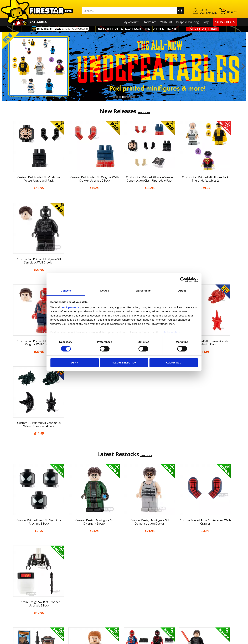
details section (170, 332)
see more (144, 112)
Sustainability (20, 613)
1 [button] (114, 97)
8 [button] (134, 97)
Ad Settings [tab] (143, 291)
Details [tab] (105, 291)
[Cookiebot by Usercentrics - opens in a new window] (183, 279)
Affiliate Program (79, 611)
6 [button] (128, 97)
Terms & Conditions (24, 598)
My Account (131, 22)
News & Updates (22, 583)
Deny (75, 363)
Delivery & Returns (23, 593)
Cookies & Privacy (23, 603)
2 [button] (117, 97)
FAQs (206, 22)
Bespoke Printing (187, 22)
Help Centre (75, 574)
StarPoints (149, 22)
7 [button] (131, 97)
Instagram (151, 582)
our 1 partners (70, 307)
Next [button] (243, 66)
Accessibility (19, 608)
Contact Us (75, 569)
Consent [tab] (66, 291)
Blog (14, 588)
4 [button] (123, 97)
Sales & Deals (225, 22)
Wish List (166, 22)
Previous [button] (5, 66)
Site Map (17, 618)
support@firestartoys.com (85, 585)
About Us (17, 579)
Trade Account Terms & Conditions (90, 606)
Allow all (174, 363)
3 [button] (120, 97)
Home (15, 569)
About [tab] (182, 291)
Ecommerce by (224, 640)
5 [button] (125, 97)
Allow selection (124, 363)
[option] (124, 66)
